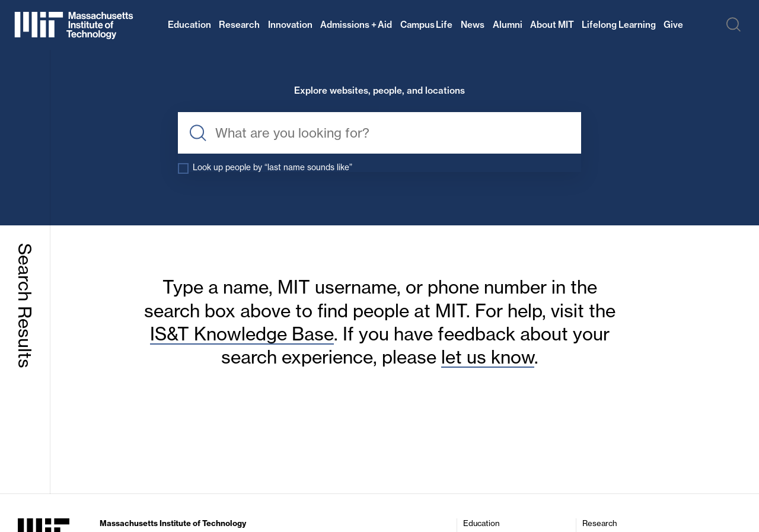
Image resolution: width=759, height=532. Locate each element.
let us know (488, 358)
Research (239, 25)
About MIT (552, 25)
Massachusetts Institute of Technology (173, 524)
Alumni (508, 25)
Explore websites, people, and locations (379, 91)
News (473, 25)
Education (189, 25)
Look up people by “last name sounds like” (281, 168)
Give (673, 25)
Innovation (290, 25)
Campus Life (427, 25)
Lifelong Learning (619, 25)
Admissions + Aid (356, 25)
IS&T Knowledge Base (242, 335)
